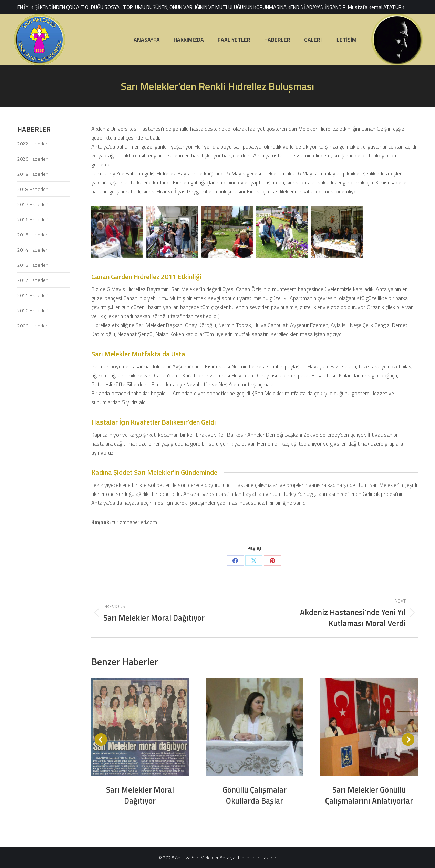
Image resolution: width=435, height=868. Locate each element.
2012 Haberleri (33, 280)
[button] (101, 739)
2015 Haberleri (33, 234)
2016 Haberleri (33, 219)
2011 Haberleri (33, 295)
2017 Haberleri (33, 204)
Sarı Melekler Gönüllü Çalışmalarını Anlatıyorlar (369, 795)
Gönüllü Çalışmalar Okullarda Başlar (255, 795)
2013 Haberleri (33, 265)
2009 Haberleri (33, 325)
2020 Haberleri (33, 159)
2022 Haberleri (33, 144)
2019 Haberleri (33, 174)
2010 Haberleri (33, 310)
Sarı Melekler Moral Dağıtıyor (140, 795)
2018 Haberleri (33, 189)
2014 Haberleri (33, 250)
